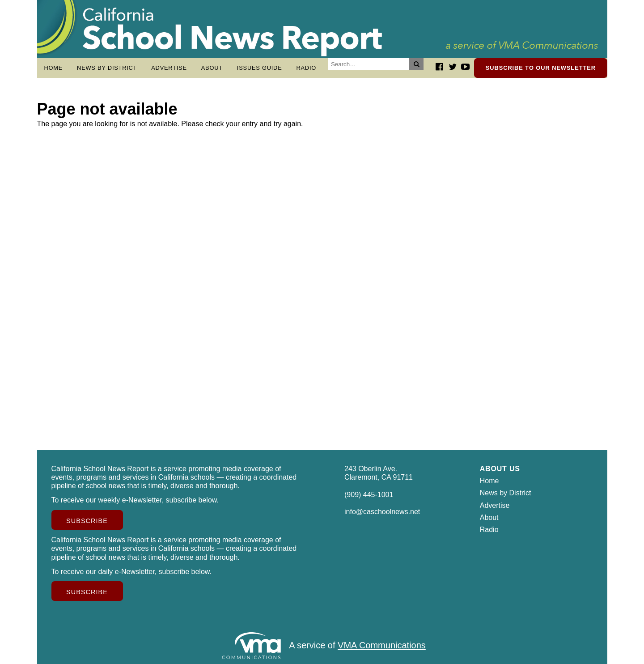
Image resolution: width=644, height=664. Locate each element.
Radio (306, 68)
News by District (107, 68)
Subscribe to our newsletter (541, 68)
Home (54, 68)
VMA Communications (382, 646)
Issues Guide (260, 68)
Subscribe (87, 521)
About (212, 68)
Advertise (169, 68)
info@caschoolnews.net (382, 512)
